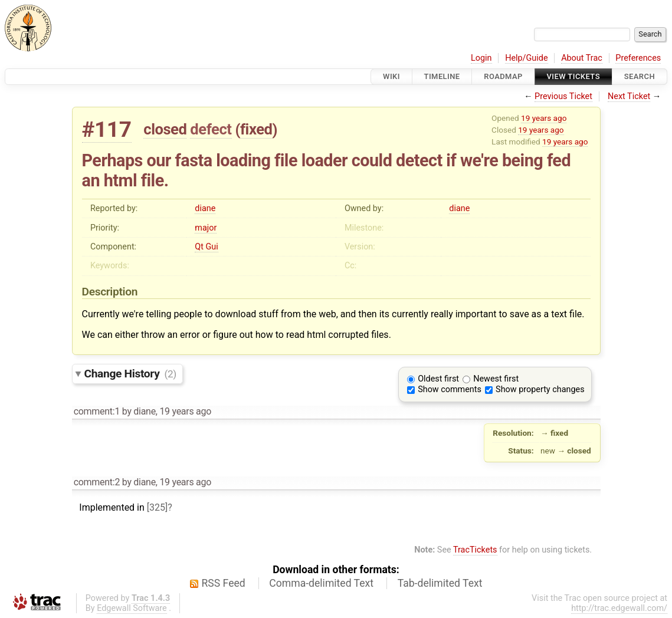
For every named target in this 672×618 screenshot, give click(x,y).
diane (205, 208)
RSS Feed (224, 583)
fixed (256, 129)
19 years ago (544, 118)
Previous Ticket (563, 96)
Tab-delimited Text (440, 583)
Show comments (450, 389)
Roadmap (503, 76)
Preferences (638, 58)
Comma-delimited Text (321, 583)
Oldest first (438, 379)
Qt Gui (206, 247)
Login (481, 58)
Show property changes (540, 389)
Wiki (391, 76)
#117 (107, 129)
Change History (130, 374)
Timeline (442, 76)
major (206, 228)
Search (640, 76)
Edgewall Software (132, 608)
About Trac (582, 58)
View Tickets (573, 76)
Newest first (496, 379)
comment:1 (97, 411)
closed (165, 129)
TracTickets (475, 550)
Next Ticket (629, 96)
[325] (157, 507)
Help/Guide (526, 58)
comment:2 (97, 482)
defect (211, 129)
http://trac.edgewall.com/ (619, 608)
